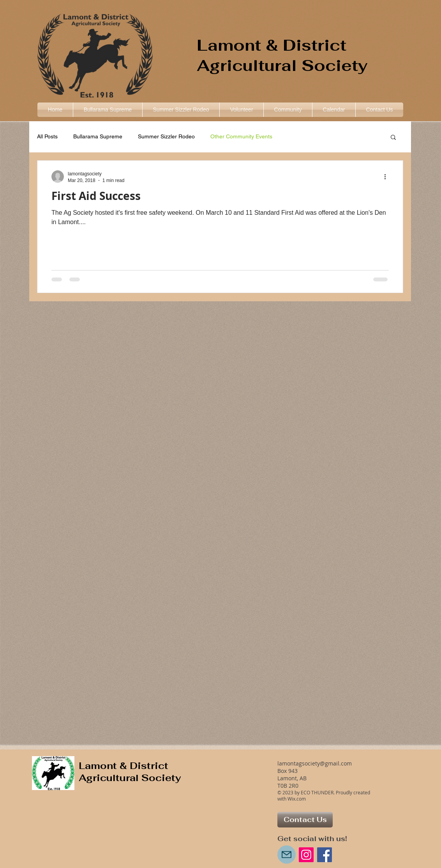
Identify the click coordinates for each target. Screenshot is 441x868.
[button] (288, 110)
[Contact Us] (305, 820)
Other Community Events (241, 136)
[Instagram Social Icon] (306, 855)
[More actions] (388, 177)
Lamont (229, 45)
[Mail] (287, 855)
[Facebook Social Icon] (325, 855)
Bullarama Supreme (98, 136)
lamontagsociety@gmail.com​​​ (315, 763)
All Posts (47, 136)
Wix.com (297, 799)
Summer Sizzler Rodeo (166, 136)
